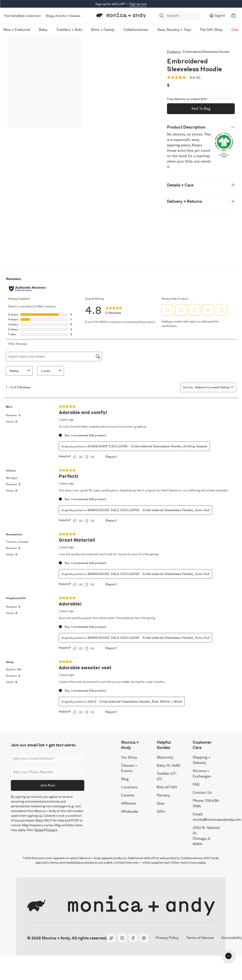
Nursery (163, 795)
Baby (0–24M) (168, 765)
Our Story (129, 757)
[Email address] (48, 758)
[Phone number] (48, 772)
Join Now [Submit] (48, 785)
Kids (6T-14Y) (167, 787)
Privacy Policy (167, 938)
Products (174, 52)
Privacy (52, 830)
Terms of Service (200, 938)
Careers (128, 795)
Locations (129, 787)
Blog (125, 779)
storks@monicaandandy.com (217, 820)
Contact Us (202, 793)
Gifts (161, 811)
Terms (39, 830)
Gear (161, 803)
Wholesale (130, 811)
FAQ (196, 784)
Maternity (165, 757)
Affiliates (129, 803)
